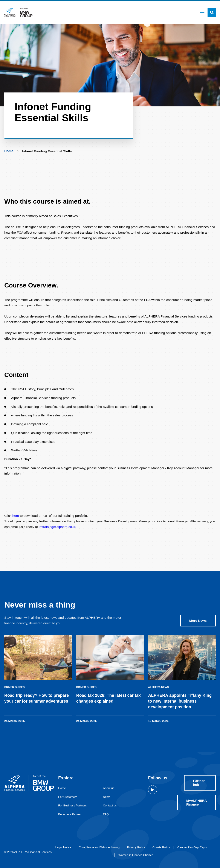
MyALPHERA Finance (197, 802)
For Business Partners (72, 805)
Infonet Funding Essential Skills (47, 151)
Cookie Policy (161, 847)
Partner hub (199, 783)
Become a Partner (70, 814)
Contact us (110, 805)
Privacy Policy (136, 847)
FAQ (106, 814)
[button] (212, 13)
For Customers (68, 797)
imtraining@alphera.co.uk (58, 529)
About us (109, 788)
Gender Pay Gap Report (193, 847)
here (16, 518)
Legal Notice (63, 847)
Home (9, 151)
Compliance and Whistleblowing (99, 847)
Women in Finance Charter (136, 855)
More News (198, 623)
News (106, 797)
